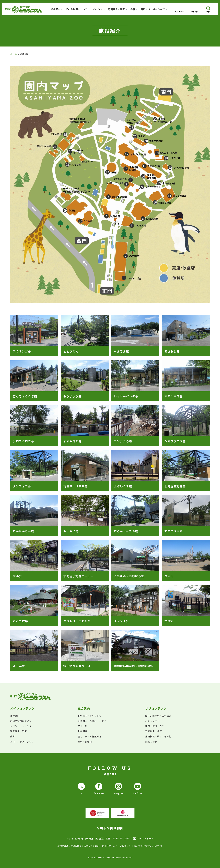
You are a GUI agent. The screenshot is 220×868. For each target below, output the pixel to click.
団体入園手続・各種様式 (158, 716)
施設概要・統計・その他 (158, 736)
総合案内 (15, 716)
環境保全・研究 (19, 731)
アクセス (82, 726)
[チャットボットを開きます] (210, 858)
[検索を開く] (208, 9)
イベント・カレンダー (22, 726)
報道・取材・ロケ (155, 726)
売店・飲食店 (85, 742)
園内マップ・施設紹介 (90, 736)
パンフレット (153, 721)
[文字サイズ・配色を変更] (179, 9)
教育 (13, 736)
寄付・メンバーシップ (22, 742)
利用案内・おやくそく (90, 716)
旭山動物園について (21, 721)
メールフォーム (145, 838)
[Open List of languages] (194, 9)
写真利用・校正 (154, 731)
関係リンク (151, 742)
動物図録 (82, 731)
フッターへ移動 (0, 0)
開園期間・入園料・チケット (93, 721)
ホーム (14, 54)
